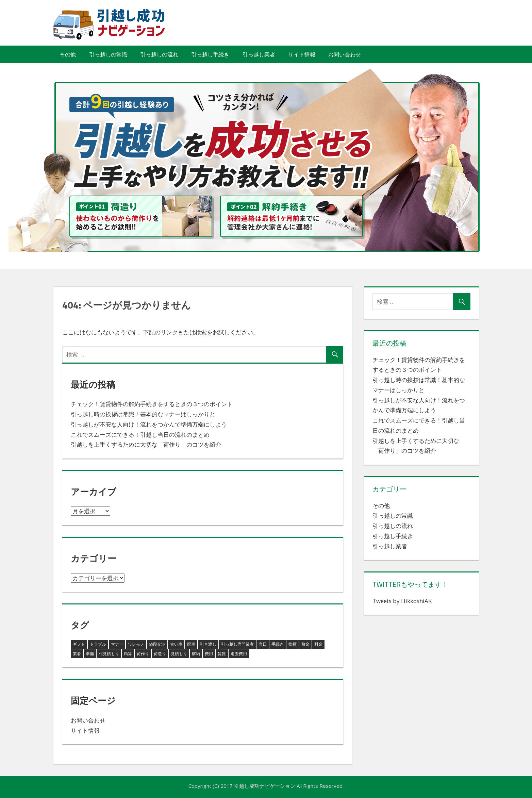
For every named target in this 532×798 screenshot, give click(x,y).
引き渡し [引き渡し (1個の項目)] (208, 644)
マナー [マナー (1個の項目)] (117, 644)
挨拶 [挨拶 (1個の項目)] (293, 644)
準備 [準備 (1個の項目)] (90, 654)
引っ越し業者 (259, 54)
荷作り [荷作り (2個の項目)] (143, 654)
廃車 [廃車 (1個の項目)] (191, 644)
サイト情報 (302, 54)
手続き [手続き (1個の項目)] (278, 644)
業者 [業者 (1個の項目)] (77, 654)
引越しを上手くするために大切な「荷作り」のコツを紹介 (146, 444)
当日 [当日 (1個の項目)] (263, 644)
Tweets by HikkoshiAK (402, 601)
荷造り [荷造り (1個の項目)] (160, 654)
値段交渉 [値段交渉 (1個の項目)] (157, 644)
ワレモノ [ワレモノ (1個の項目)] (136, 644)
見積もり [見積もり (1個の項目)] (179, 654)
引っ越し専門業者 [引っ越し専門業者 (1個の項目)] (237, 644)
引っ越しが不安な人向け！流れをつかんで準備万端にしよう (149, 424)
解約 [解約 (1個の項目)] (196, 654)
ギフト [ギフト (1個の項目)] (79, 644)
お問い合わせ (345, 54)
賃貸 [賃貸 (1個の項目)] (222, 654)
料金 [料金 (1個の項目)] (318, 644)
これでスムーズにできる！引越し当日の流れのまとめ (140, 435)
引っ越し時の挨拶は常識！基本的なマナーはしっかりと (143, 414)
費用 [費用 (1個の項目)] (209, 654)
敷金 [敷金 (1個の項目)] (305, 644)
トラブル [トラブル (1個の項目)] (98, 644)
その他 (68, 54)
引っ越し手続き (210, 54)
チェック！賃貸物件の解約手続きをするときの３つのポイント (152, 404)
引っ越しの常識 (108, 54)
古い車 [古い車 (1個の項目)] (176, 644)
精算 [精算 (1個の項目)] (128, 654)
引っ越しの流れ (159, 54)
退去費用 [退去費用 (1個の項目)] (239, 654)
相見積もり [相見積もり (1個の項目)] (109, 654)
